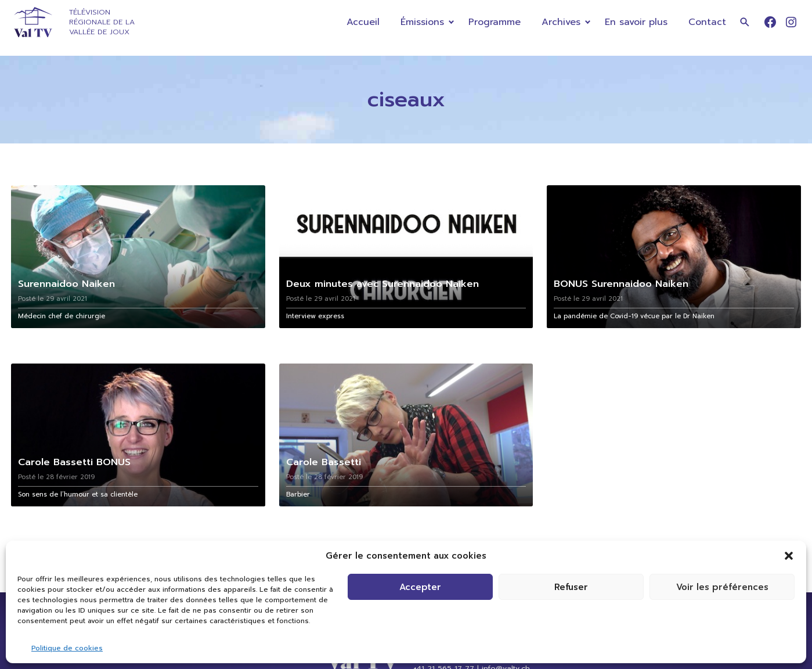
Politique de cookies (67, 648)
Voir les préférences (722, 587)
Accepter (420, 587)
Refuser (571, 587)
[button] (789, 556)
